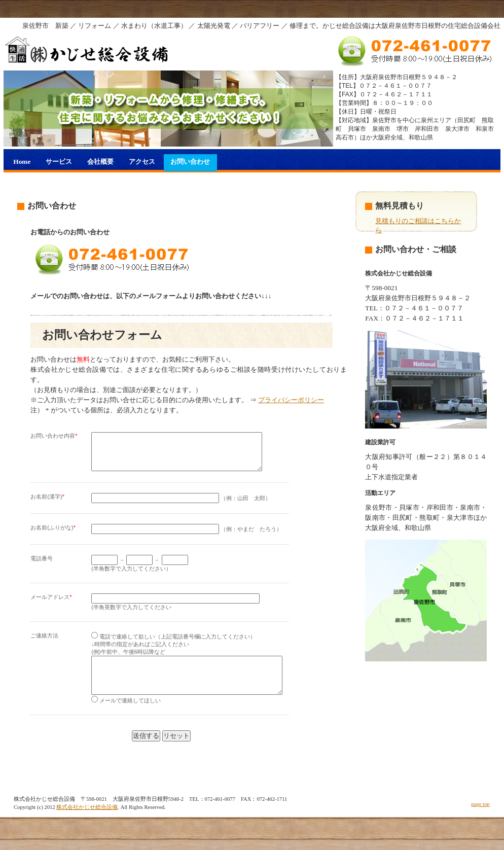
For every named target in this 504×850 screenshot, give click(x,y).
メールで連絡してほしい (126, 716)
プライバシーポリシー (291, 400)
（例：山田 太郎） (181, 506)
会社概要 (100, 162)
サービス (59, 162)
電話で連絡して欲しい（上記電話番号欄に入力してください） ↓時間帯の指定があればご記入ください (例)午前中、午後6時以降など (173, 652)
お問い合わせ (190, 162)
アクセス (142, 162)
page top (480, 819)
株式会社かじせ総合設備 (87, 822)
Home (22, 162)
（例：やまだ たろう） (187, 537)
